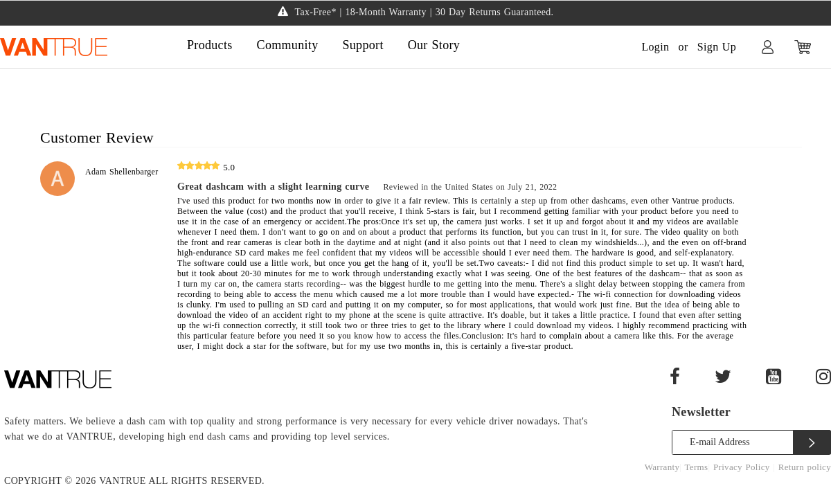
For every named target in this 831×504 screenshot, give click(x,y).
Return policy (805, 467)
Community (288, 45)
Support (363, 45)
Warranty (662, 467)
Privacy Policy (743, 467)
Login (655, 47)
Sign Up (717, 47)
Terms (697, 467)
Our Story (434, 45)
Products (210, 45)
